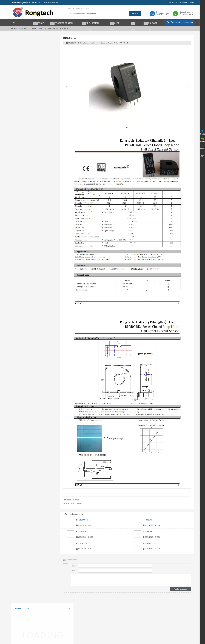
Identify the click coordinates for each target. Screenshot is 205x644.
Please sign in (73, 560)
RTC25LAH (81, 532)
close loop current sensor (98, 43)
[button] (188, 87)
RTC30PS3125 (149, 543)
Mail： (112, 571)
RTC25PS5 (148, 532)
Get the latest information (180, 29)
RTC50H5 (76, 500)
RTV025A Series (75, 503)
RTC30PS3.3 (82, 543)
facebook (173, 2)
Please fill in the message (34, 125)
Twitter (191, 2)
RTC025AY (148, 520)
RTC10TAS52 (82, 520)
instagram (183, 2)
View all (34, 174)
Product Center (113, 43)
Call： (112, 566)
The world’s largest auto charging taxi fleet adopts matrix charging (39, 159)
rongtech (33, 12)
